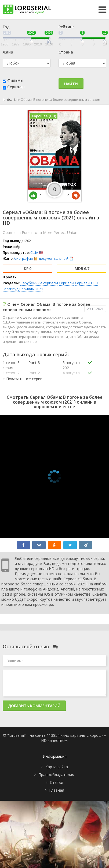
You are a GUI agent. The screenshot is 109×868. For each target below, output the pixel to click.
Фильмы (15, 80)
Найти (71, 84)
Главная (57, 790)
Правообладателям (57, 775)
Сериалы (16, 87)
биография (23, 258)
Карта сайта (57, 767)
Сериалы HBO (87, 283)
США (34, 252)
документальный (54, 258)
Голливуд (11, 289)
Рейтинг (66, 27)
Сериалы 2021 (31, 289)
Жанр (8, 52)
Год (6, 27)
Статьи (57, 782)
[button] (23, 379)
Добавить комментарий (34, 706)
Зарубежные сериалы (39, 283)
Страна (66, 52)
